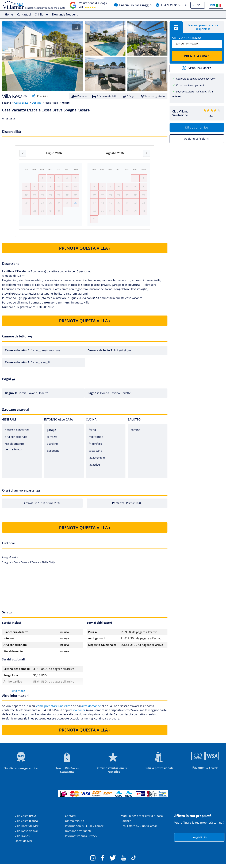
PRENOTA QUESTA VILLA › (85, 252)
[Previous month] (23, 153)
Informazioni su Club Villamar (84, 830)
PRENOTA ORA (197, 56)
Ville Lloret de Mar (27, 830)
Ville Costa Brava (26, 819)
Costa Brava (21, 103)
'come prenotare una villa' (53, 710)
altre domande (91, 710)
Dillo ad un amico (197, 127)
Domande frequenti (65, 14)
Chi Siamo (41, 14)
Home (9, 14)
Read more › (18, 694)
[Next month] (147, 153)
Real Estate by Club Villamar (139, 830)
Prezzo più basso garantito (191, 85)
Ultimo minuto (75, 824)
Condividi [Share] (40, 96)
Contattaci (24, 14)
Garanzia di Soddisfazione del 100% (196, 78)
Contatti (70, 819)
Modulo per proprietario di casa (142, 819)
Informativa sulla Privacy (81, 839)
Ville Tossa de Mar (26, 835)
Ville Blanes (22, 839)
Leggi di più (199, 841)
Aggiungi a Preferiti (197, 138)
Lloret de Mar (24, 844)
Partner (126, 824)
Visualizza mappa (197, 68)
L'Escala (37, 103)
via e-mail (79, 714)
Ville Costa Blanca (26, 824)
